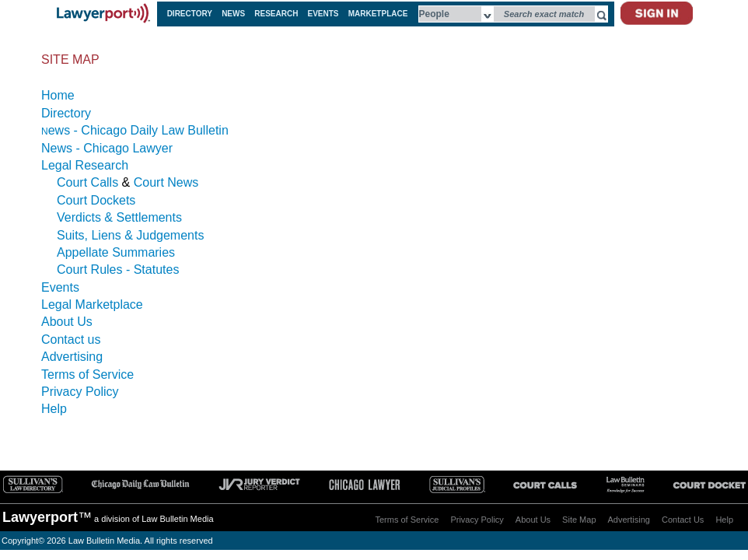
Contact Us (683, 520)
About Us (67, 322)
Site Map (579, 520)
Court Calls (89, 182)
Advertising (72, 357)
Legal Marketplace (92, 304)
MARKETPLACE (378, 14)
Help (54, 409)
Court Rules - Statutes (118, 269)
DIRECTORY (190, 14)
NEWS (233, 14)
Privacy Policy (80, 392)
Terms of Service (87, 374)
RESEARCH (276, 14)
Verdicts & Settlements (119, 217)
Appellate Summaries (116, 252)
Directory (66, 113)
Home (58, 95)
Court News (166, 182)
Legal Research (85, 165)
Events (60, 287)
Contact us (71, 339)
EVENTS (323, 14)
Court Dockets (96, 200)
